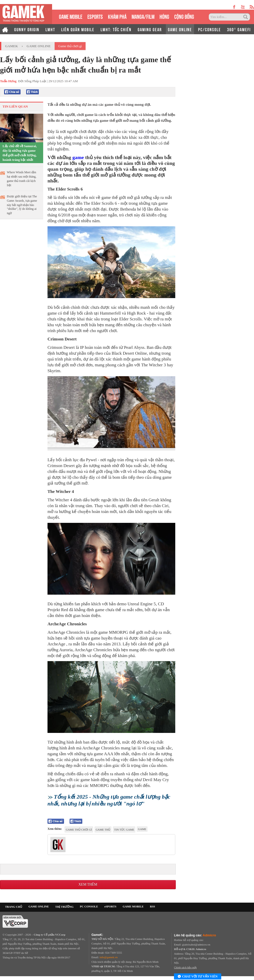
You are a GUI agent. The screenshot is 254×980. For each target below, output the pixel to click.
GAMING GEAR (150, 29)
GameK (12, 46)
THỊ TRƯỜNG (64, 907)
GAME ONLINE (180, 29)
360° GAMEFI (239, 29)
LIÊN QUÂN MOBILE (78, 29)
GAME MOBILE (71, 16)
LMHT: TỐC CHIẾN (116, 29)
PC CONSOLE (89, 906)
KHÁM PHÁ (117, 16)
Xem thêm (88, 884)
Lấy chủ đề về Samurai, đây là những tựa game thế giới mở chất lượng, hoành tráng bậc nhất (20, 153)
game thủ (103, 830)
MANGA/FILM (143, 16)
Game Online (39, 46)
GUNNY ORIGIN (27, 29)
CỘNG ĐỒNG (184, 16)
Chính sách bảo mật (185, 967)
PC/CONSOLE (210, 29)
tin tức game (124, 830)
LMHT (50, 29)
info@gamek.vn (109, 957)
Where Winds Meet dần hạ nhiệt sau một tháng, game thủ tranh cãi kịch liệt (22, 179)
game (78, 157)
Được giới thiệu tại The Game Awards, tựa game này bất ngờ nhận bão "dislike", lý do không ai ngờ (22, 205)
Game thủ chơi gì (70, 46)
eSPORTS (95, 16)
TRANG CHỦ (14, 907)
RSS (152, 906)
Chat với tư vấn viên (198, 977)
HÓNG (164, 16)
